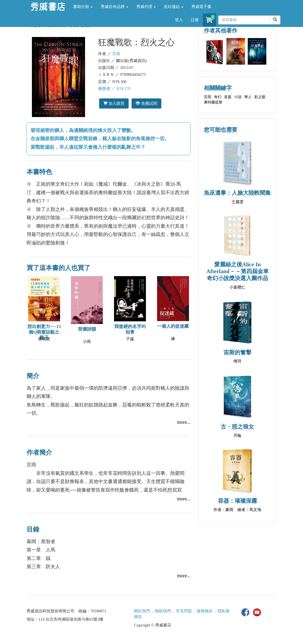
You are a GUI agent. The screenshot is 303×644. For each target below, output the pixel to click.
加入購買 (114, 103)
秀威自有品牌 (115, 7)
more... (184, 422)
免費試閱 (146, 103)
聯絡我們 (163, 611)
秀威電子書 (201, 7)
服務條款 (205, 611)
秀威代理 (146, 7)
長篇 (228, 97)
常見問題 (184, 611)
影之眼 (260, 97)
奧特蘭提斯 (213, 102)
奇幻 (218, 97)
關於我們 (142, 611)
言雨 (116, 54)
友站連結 (174, 7)
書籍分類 (83, 7)
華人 (248, 97)
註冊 (195, 20)
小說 (238, 97)
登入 (179, 20)
